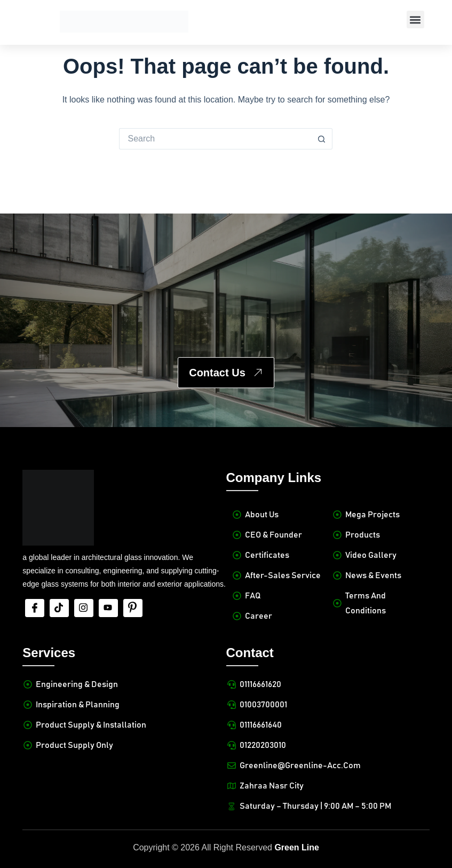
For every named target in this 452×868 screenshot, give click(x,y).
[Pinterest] (133, 608)
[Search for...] (215, 139)
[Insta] (84, 608)
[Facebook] (35, 608)
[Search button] (322, 139)
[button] (415, 19)
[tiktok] (59, 608)
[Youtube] (108, 608)
